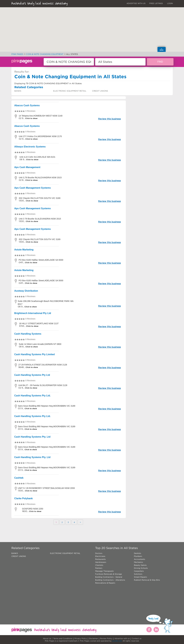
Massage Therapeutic (105, 571)
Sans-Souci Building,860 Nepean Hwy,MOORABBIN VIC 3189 (47, 447)
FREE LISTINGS (156, 3)
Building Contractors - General (109, 577)
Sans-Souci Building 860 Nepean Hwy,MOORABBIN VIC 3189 (47, 406)
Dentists (138, 553)
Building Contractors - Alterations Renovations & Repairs (110, 581)
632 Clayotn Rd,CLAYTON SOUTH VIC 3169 (40, 198)
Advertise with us (122, 638)
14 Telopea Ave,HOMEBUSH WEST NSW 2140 (41, 116)
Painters (99, 568)
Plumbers (138, 556)
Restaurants (100, 559)
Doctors (99, 553)
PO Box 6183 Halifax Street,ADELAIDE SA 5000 (41, 260)
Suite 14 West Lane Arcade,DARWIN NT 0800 (40, 344)
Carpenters (139, 571)
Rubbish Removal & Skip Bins (147, 580)
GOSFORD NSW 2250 (33, 509)
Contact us (137, 638)
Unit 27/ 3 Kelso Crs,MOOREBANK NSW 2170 (40, 136)
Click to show (31, 118)
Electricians (100, 556)
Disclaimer (93, 638)
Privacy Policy (81, 638)
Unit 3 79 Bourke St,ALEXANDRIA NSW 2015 (40, 219)
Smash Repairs (140, 577)
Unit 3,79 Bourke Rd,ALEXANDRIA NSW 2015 (40, 178)
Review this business (109, 119)
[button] (96, 35)
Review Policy (106, 638)
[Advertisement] (151, 145)
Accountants (140, 559)
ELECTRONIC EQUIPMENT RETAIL (70, 91)
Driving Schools (141, 568)
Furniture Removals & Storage (109, 574)
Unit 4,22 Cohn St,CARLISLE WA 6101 (37, 157)
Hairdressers (101, 562)
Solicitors (138, 574)
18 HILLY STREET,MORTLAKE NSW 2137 (39, 323)
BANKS (18, 91)
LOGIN (170, 3)
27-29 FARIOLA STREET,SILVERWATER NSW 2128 (43, 365)
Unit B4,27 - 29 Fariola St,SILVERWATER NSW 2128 (43, 385)
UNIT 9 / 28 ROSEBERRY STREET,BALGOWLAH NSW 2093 (46, 488)
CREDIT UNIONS (100, 91)
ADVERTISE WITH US (136, 3)
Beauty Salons (140, 565)
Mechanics (138, 562)
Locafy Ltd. (117, 641)
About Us (47, 638)
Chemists (99, 565)
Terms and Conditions (63, 638)
